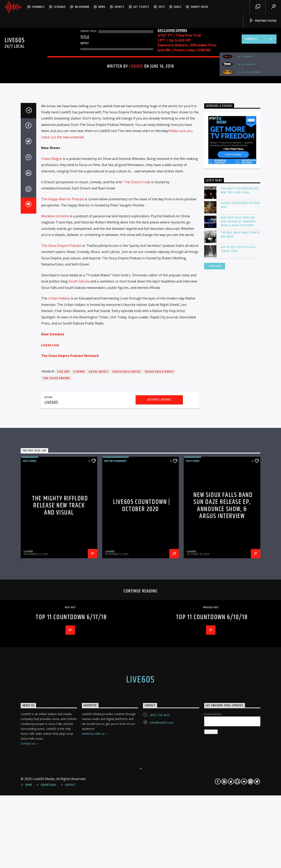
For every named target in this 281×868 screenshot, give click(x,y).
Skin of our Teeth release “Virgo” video (238, 449)
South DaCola (79, 481)
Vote (162, 7)
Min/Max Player (263, 21)
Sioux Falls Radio (159, 571)
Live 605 (63, 571)
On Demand (82, 7)
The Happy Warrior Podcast (63, 399)
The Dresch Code (137, 382)
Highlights (141, 137)
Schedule (60, 7)
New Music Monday (167, 137)
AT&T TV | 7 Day (171, 35)
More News (215, 466)
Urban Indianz (59, 498)
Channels (38, 7)
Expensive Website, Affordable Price (187, 45)
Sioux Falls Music (127, 571)
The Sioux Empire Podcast (61, 445)
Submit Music (200, 7)
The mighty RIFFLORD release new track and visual (240, 390)
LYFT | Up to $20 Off (174, 40)
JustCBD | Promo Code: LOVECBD (184, 50)
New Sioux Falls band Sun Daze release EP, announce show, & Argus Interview (238, 421)
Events (120, 7)
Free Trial (193, 35)
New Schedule (53, 534)
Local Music (99, 571)
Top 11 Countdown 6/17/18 (71, 817)
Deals (178, 7)
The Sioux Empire (56, 578)
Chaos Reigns (52, 359)
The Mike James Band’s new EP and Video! (240, 434)
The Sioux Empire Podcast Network (70, 556)
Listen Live (50, 545)
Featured (122, 137)
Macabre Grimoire (55, 416)
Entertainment (100, 137)
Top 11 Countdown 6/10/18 (212, 817)
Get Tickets (141, 7)
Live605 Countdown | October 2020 (240, 405)
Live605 (136, 171)
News (102, 7)
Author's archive (159, 600)
